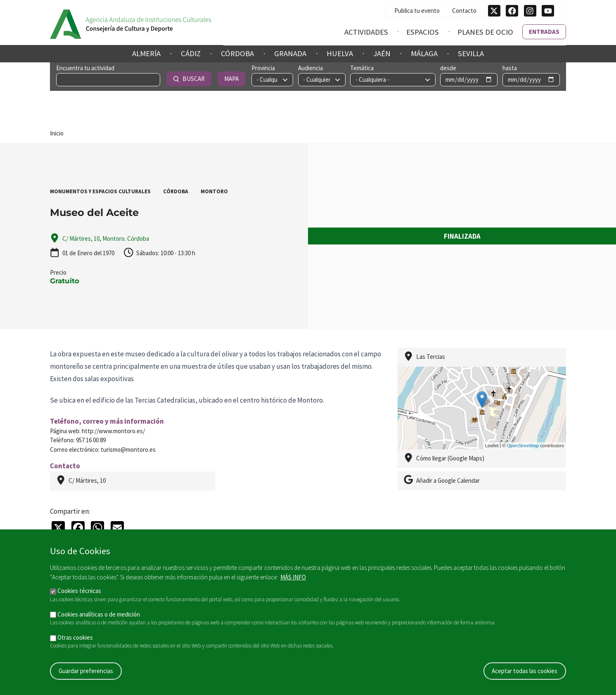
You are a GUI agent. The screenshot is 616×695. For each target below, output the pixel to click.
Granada (290, 53)
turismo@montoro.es (128, 449)
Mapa (546, 79)
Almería (146, 53)
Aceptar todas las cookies (525, 671)
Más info (293, 577)
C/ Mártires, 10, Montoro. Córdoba (106, 238)
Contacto (464, 10)
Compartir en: (70, 511)
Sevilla (471, 53)
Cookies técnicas (79, 591)
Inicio (57, 133)
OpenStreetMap (523, 446)
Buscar (504, 79)
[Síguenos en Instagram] (530, 11)
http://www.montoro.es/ (113, 431)
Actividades (366, 32)
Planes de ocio (485, 32)
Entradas (544, 31)
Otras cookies (75, 637)
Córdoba (237, 53)
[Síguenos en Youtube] (548, 11)
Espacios (423, 32)
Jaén (382, 53)
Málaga (424, 53)
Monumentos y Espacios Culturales (100, 191)
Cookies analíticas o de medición (99, 614)
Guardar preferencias (86, 671)
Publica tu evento (417, 10)
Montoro (214, 191)
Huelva (340, 53)
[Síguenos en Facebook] (512, 11)
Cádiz (191, 53)
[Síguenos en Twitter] (494, 11)
